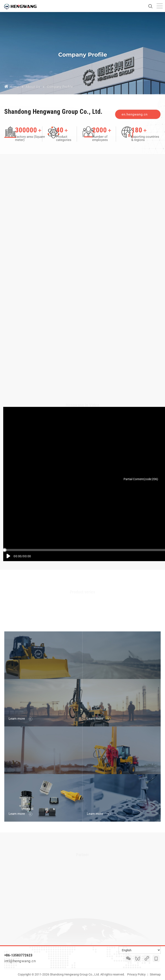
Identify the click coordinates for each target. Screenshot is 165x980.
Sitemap (155, 974)
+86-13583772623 (18, 955)
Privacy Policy (136, 974)
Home (14, 87)
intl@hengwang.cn (20, 961)
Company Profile (60, 87)
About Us (33, 87)
